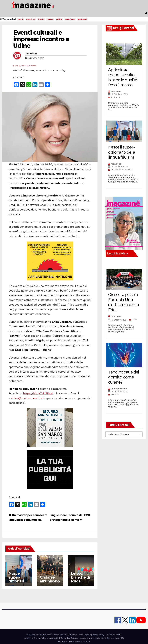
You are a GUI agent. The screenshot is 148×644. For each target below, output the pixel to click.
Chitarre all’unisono (50, 579)
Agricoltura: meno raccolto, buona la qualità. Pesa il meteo (123, 77)
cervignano (70, 19)
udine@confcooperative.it (28, 398)
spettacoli (82, 19)
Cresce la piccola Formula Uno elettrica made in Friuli (123, 302)
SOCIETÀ (115, 394)
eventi (21, 19)
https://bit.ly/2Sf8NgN (38, 393)
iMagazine (31, 635)
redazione (31, 53)
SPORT (135, 319)
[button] (146, 13)
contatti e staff (44, 635)
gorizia (59, 19)
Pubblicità (73, 635)
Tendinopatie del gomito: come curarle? (123, 377)
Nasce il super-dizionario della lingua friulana (122, 152)
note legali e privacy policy (91, 635)
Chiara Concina (119, 389)
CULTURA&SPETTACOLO (122, 170)
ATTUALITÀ (116, 97)
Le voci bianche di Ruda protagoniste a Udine (81, 581)
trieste (41, 19)
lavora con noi (60, 635)
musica (50, 19)
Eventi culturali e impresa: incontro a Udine (41, 39)
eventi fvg (31, 19)
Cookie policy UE (114, 635)
